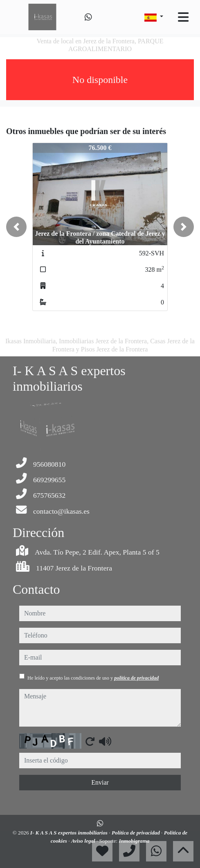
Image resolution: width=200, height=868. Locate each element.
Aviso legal (84, 841)
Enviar (100, 782)
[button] (16, 227)
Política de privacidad (136, 833)
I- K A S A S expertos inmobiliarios (70, 833)
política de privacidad (136, 678)
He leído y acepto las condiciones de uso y (93, 678)
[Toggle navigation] (183, 17)
